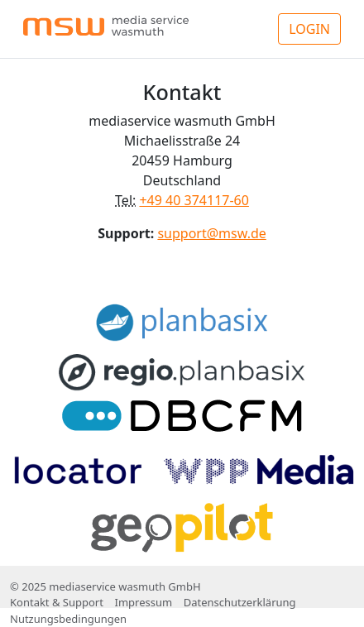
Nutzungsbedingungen (68, 619)
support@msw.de (211, 233)
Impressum (143, 602)
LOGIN (309, 29)
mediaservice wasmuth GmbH (125, 586)
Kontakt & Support (57, 602)
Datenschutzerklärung (240, 602)
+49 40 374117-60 (194, 200)
